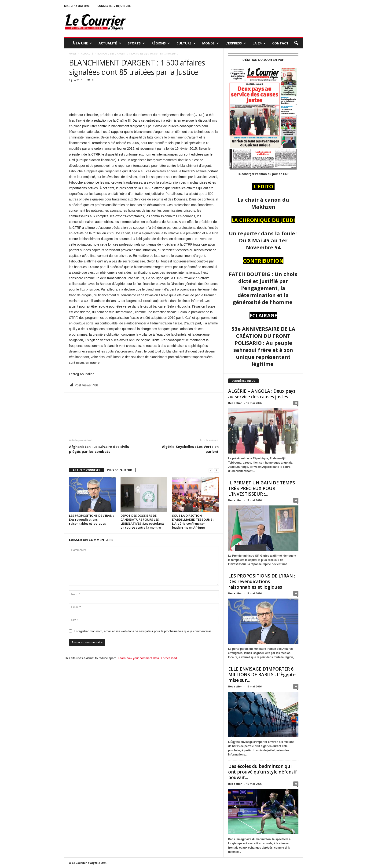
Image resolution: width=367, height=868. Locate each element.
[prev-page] (211, 470)
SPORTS (136, 43)
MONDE (211, 43)
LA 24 (259, 43)
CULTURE (186, 43)
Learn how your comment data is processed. (148, 658)
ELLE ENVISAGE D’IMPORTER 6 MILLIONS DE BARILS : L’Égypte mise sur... (262, 675)
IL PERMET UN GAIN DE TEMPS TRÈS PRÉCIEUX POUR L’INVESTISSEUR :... (262, 488)
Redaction (235, 403)
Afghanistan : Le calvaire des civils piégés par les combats (99, 449)
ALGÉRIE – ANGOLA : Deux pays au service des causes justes (262, 394)
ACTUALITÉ (110, 43)
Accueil (73, 54)
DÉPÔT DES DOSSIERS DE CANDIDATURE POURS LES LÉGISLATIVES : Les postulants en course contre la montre (142, 521)
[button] (296, 43)
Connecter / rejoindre (114, 6)
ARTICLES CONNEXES (86, 470)
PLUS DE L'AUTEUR (120, 470)
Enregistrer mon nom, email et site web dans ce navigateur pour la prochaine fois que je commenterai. (143, 631)
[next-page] (217, 470)
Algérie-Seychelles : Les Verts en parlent (190, 449)
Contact (280, 43)
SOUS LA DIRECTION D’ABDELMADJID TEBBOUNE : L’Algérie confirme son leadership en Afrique (193, 521)
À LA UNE (82, 43)
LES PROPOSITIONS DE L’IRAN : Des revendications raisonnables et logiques (91, 519)
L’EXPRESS (236, 43)
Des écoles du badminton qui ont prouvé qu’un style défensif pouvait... (262, 772)
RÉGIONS (161, 43)
